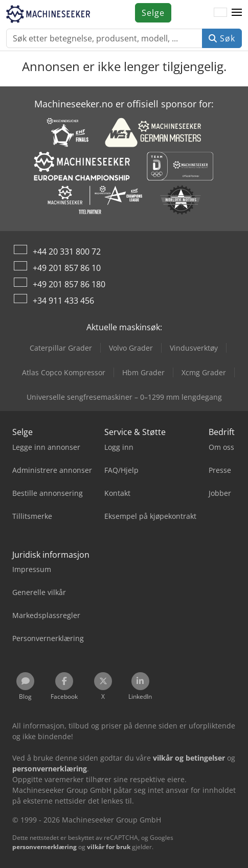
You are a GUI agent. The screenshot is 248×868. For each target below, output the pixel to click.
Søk (222, 38)
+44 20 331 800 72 (67, 252)
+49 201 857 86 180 (69, 284)
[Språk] (220, 13)
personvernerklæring (44, 847)
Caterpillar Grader (61, 348)
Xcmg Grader (204, 372)
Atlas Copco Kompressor (64, 372)
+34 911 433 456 (63, 301)
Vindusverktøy (194, 348)
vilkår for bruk (109, 847)
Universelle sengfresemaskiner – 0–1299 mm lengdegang (124, 397)
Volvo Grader (131, 348)
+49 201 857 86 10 (67, 268)
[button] (237, 13)
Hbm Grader (143, 372)
